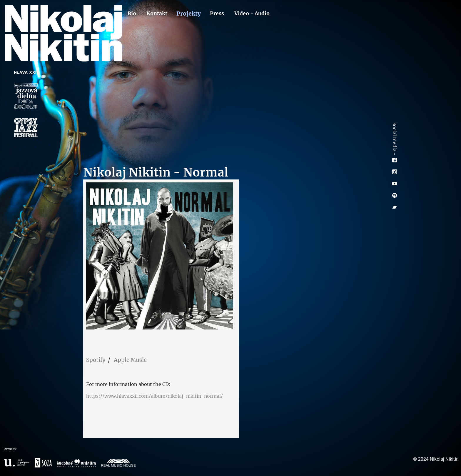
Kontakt (157, 14)
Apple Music (130, 360)
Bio (132, 14)
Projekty (189, 14)
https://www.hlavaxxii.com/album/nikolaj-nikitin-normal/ (154, 396)
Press (217, 14)
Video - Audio (252, 14)
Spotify (96, 360)
